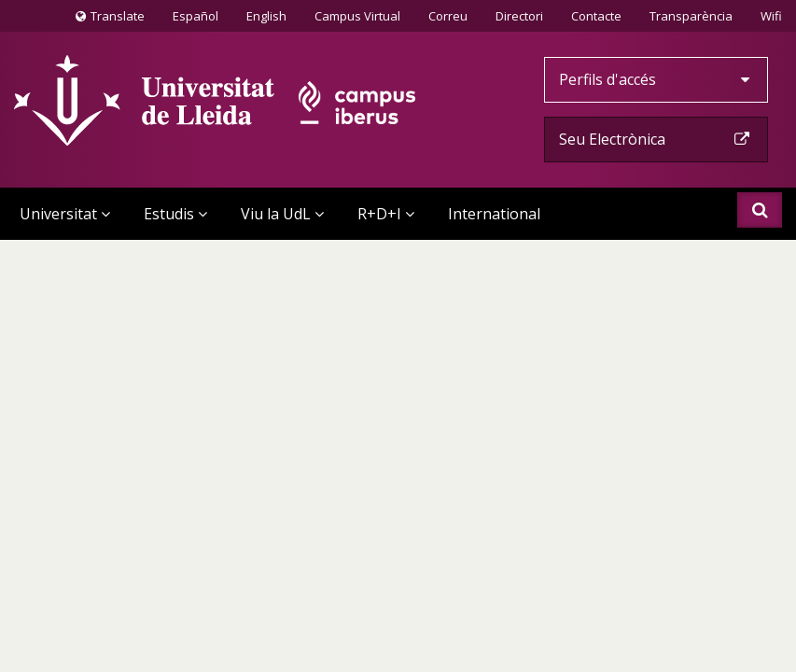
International (494, 214)
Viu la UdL (282, 214)
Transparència (691, 16)
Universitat (65, 214)
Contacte (596, 15)
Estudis (175, 214)
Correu (448, 16)
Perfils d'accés (656, 79)
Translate (110, 20)
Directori (519, 16)
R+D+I (386, 214)
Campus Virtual (357, 16)
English (266, 16)
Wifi (771, 16)
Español (196, 16)
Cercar (760, 210)
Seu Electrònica (656, 139)
